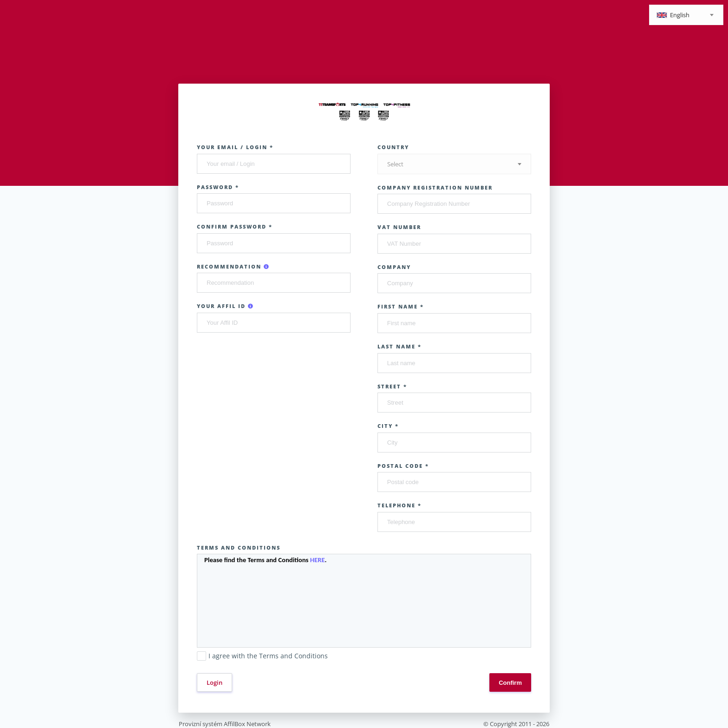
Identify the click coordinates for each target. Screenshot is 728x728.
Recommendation (233, 266)
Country (393, 147)
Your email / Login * (235, 147)
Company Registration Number (435, 187)
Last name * (400, 346)
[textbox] (686, 16)
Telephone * (400, 505)
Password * (218, 187)
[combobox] (686, 15)
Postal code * (403, 466)
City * (388, 426)
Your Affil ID (225, 306)
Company (394, 267)
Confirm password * (235, 226)
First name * (401, 306)
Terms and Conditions (239, 548)
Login (214, 682)
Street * (392, 386)
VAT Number (399, 227)
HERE (318, 560)
